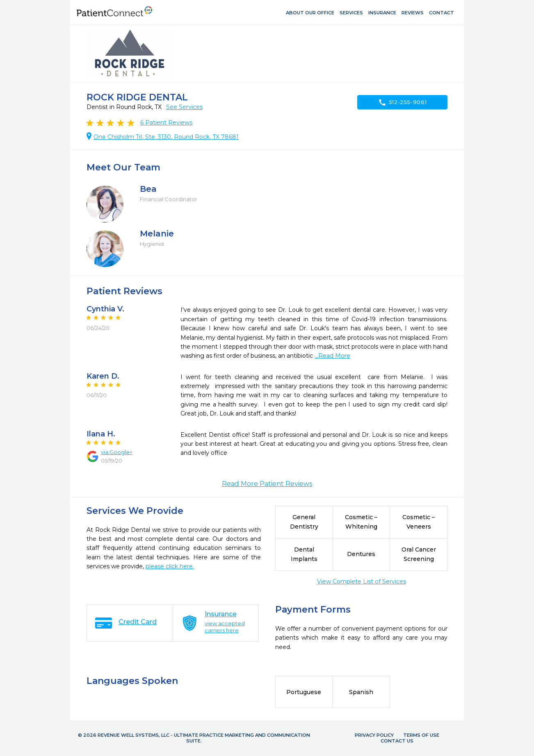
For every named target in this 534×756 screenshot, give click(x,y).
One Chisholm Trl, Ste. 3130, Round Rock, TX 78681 (166, 137)
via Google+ (117, 452)
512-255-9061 (403, 102)
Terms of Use (421, 735)
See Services (184, 107)
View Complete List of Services (362, 581)
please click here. (170, 566)
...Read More (332, 356)
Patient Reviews (166, 123)
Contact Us (397, 741)
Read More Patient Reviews (267, 484)
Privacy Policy (374, 735)
